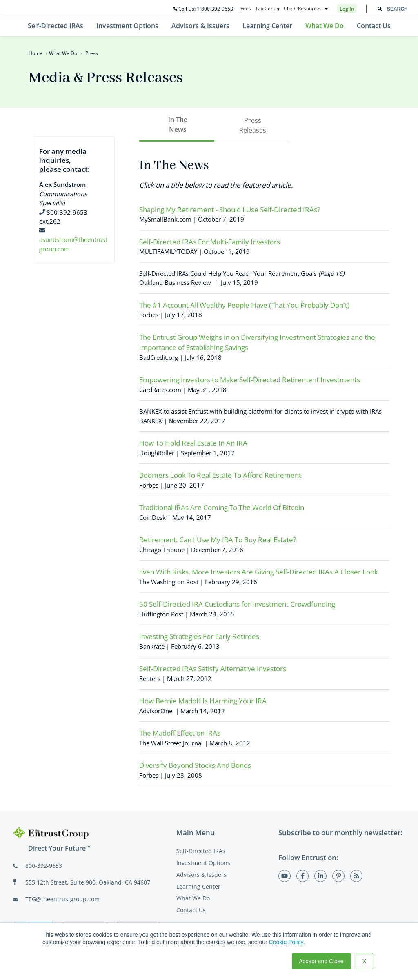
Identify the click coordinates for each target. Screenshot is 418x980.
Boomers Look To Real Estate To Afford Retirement (220, 475)
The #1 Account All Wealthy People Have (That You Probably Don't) (244, 305)
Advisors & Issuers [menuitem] (200, 26)
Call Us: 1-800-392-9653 (203, 9)
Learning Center (198, 886)
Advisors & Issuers (201, 875)
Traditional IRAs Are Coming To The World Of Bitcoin (222, 507)
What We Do (63, 53)
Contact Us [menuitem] (374, 26)
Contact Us (191, 910)
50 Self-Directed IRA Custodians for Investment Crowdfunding (237, 604)
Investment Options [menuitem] (127, 26)
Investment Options (203, 863)
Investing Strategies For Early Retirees (199, 636)
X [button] (364, 961)
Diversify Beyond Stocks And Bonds (195, 765)
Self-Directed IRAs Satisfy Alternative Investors (213, 668)
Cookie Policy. (287, 942)
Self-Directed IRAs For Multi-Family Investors (210, 242)
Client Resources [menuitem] (303, 9)
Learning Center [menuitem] (267, 26)
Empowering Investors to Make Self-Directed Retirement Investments (250, 380)
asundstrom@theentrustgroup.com (73, 240)
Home (36, 53)
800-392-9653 (44, 866)
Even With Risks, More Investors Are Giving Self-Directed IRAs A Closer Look (259, 572)
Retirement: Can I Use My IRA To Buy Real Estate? (218, 540)
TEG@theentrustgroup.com (62, 899)
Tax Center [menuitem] (268, 9)
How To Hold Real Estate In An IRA (193, 443)
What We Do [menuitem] (325, 26)
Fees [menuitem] (246, 9)
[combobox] (392, 9)
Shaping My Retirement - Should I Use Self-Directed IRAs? (230, 210)
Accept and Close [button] (321, 961)
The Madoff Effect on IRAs (180, 733)
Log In (347, 9)
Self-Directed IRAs (201, 851)
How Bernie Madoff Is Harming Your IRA (203, 701)
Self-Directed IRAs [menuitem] (56, 26)
